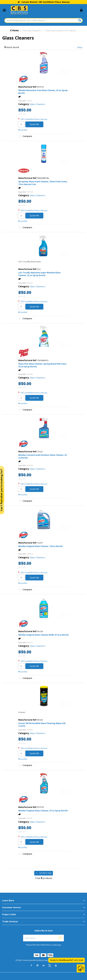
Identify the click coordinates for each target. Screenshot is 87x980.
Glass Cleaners (37, 104)
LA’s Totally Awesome (30, 262)
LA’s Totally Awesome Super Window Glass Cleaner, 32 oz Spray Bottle (39, 274)
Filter (80, 47)
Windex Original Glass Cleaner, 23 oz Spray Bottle (43, 811)
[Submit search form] (80, 20)
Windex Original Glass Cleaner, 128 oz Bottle (40, 546)
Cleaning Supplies (31, 30)
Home (14, 30)
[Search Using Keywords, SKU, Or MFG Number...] (43, 20)
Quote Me (34, 124)
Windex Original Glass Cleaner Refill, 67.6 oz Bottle (43, 635)
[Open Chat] (81, 968)
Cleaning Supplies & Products (61, 30)
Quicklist (23, 130)
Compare (25, 136)
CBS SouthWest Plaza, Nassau (34, 119)
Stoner (22, 712)
